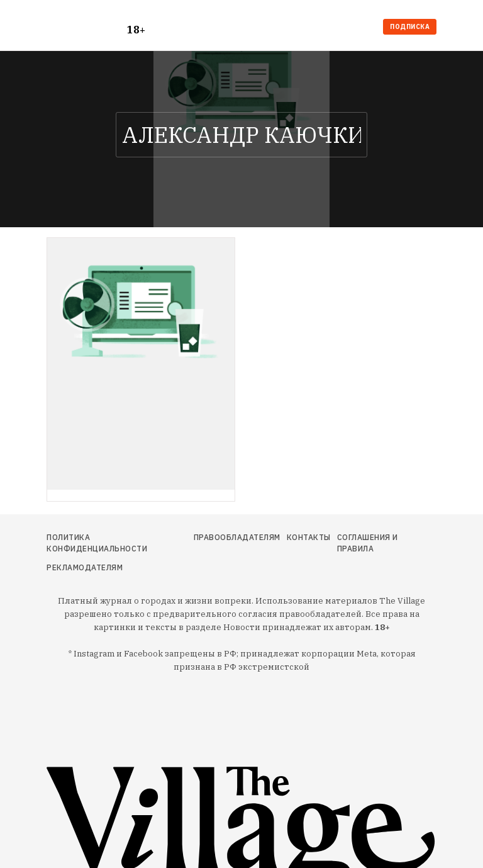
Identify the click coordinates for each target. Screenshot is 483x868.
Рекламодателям (85, 567)
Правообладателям (237, 537)
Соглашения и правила (368, 543)
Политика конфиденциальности (97, 543)
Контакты (309, 537)
